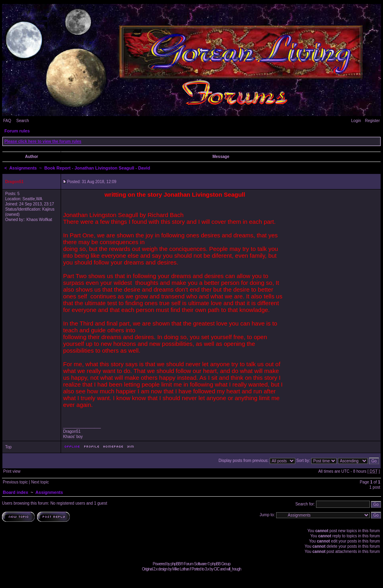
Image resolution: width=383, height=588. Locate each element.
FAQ (7, 121)
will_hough (234, 569)
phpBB (175, 564)
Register (372, 121)
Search (23, 121)
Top (8, 447)
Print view (12, 471)
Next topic (40, 482)
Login (356, 121)
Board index (16, 492)
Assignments (23, 168)
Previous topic (15, 482)
